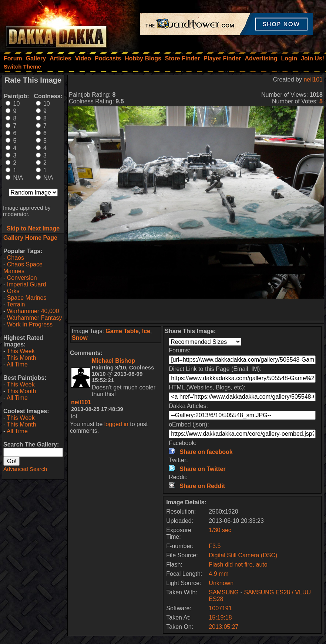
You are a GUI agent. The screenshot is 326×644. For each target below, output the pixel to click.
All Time (17, 364)
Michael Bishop (113, 361)
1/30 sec (220, 530)
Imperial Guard (27, 284)
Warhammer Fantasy (35, 318)
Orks (13, 291)
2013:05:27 (224, 627)
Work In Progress (30, 324)
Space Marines (27, 298)
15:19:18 (220, 618)
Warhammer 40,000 (33, 311)
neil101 (313, 79)
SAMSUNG (224, 592)
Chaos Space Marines (23, 268)
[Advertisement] (196, 310)
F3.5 (215, 546)
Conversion (22, 278)
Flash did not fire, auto (238, 565)
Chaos (16, 258)
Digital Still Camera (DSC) (243, 555)
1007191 (220, 608)
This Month (21, 358)
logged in (116, 424)
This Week (21, 351)
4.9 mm (219, 574)
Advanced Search (25, 469)
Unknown (221, 583)
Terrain (16, 304)
